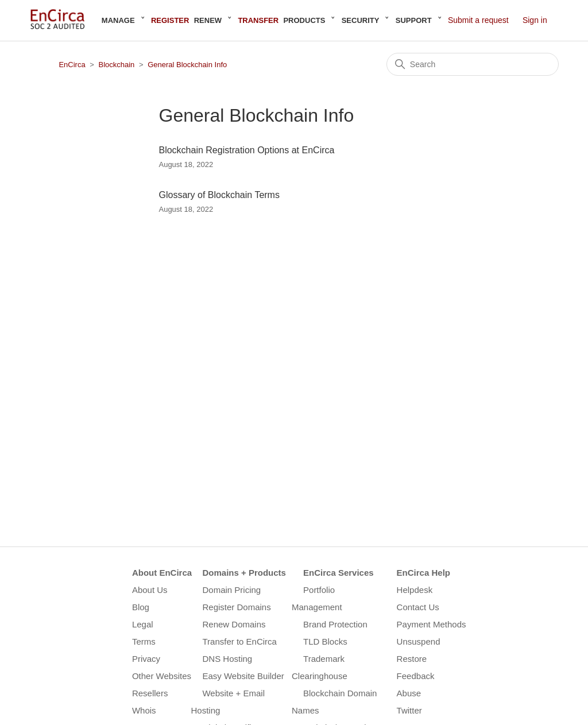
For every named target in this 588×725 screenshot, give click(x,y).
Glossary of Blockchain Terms (219, 195)
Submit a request (478, 20)
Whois (144, 710)
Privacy (146, 659)
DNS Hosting (227, 659)
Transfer (258, 20)
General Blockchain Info (187, 65)
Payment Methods (432, 624)
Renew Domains (234, 624)
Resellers (150, 693)
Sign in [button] (535, 20)
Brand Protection (335, 624)
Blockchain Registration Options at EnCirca (246, 150)
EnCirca (72, 65)
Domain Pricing (231, 590)
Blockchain (116, 65)
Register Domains (236, 607)
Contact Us (418, 607)
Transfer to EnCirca (239, 641)
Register (170, 20)
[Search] (473, 64)
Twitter (409, 710)
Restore (412, 659)
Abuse (409, 693)
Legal (143, 624)
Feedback (416, 676)
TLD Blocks (325, 641)
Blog (141, 607)
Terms (144, 641)
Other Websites (162, 676)
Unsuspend (419, 641)
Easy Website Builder (243, 676)
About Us (150, 590)
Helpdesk (415, 590)
